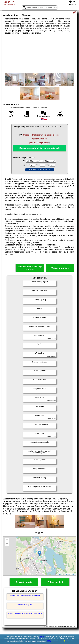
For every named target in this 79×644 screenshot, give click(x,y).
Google (41, 637)
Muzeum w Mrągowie (25, 605)
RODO (49, 641)
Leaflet (60, 575)
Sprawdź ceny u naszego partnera (30, 268)
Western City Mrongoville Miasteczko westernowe (25, 614)
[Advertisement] (39, 54)
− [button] (7, 544)
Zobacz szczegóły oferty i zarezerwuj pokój (40, 148)
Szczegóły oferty (24, 582)
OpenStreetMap (70, 575)
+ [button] (7, 540)
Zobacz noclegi (55, 582)
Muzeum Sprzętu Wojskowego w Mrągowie (25, 596)
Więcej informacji (60, 268)
